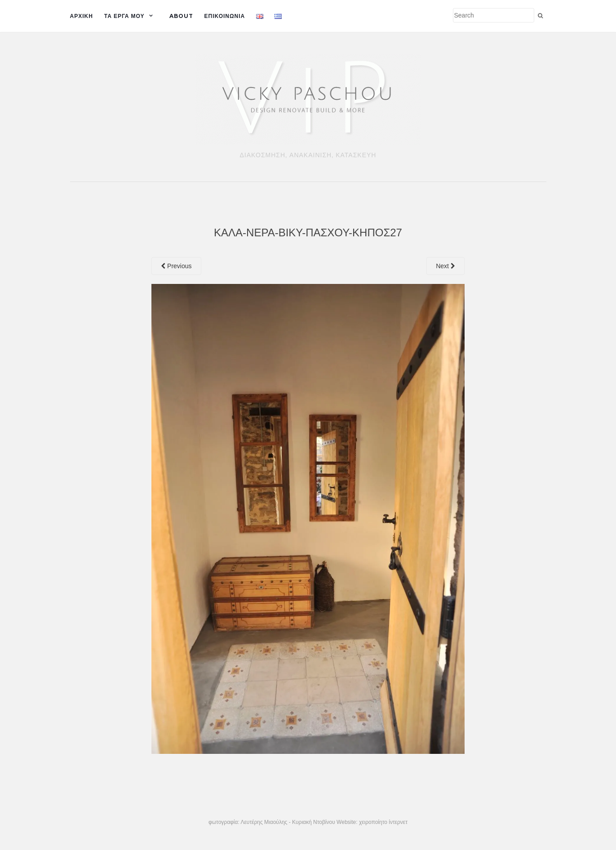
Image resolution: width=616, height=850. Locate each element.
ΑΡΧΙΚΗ (82, 16)
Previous (176, 266)
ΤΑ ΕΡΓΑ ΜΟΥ (124, 16)
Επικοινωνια (225, 16)
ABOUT (181, 16)
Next (445, 266)
